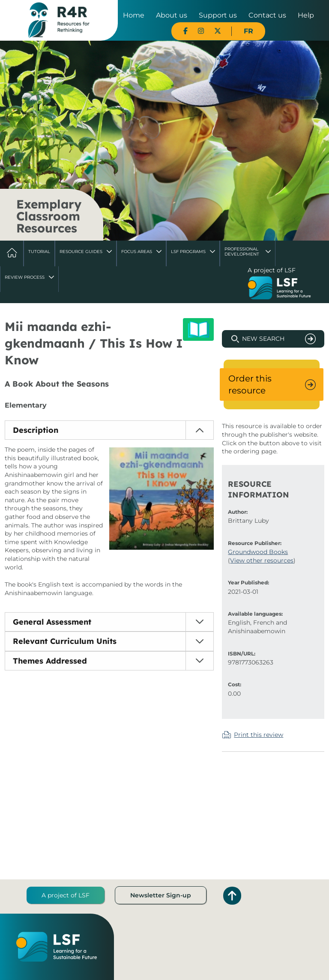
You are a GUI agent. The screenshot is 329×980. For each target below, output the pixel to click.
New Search (263, 339)
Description (36, 430)
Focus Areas (137, 252)
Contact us (267, 15)
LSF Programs (188, 252)
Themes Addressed (50, 661)
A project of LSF (66, 895)
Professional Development (242, 252)
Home (134, 15)
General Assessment (52, 622)
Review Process (25, 277)
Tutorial (39, 252)
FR (248, 31)
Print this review (259, 735)
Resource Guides (81, 252)
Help (306, 15)
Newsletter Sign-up (161, 895)
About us (172, 15)
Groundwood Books (258, 552)
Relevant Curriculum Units (65, 641)
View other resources (262, 560)
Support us (218, 15)
